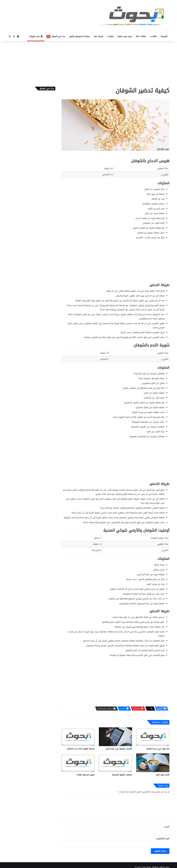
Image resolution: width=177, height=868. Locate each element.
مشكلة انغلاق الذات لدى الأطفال (81, 749)
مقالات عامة (141, 36)
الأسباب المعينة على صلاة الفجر (119, 749)
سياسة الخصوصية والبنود (79, 36)
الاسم (166, 827)
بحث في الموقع (56, 36)
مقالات (154, 36)
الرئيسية (164, 36)
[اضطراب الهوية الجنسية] (115, 763)
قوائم (111, 36)
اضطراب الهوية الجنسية (122, 775)
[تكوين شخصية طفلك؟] (78, 763)
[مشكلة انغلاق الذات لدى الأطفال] (78, 737)
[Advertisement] (88, 63)
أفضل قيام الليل (163, 775)
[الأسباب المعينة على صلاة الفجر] (115, 737)
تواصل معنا (98, 36)
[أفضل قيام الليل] (153, 763)
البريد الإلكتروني (162, 838)
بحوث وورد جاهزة (125, 36)
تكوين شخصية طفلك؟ (85, 775)
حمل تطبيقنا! (36, 36)
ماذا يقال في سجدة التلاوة (158, 749)
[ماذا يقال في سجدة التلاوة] (153, 737)
